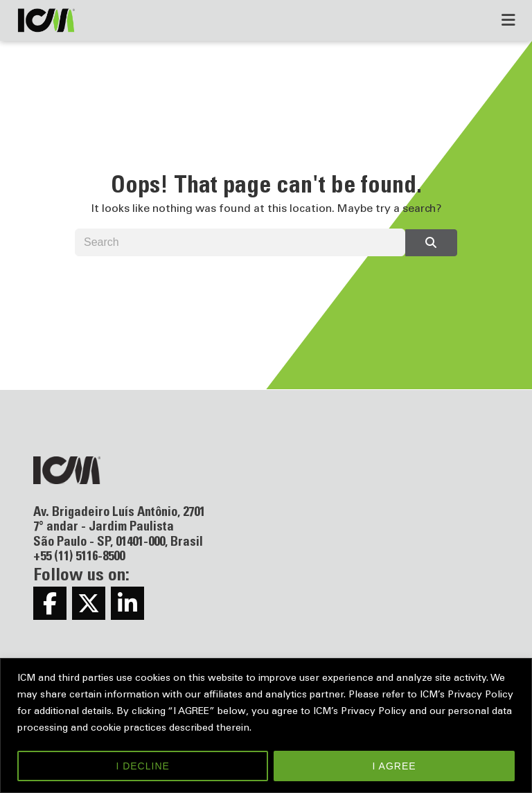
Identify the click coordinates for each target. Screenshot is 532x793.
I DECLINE (142, 766)
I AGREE (394, 766)
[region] (266, 725)
